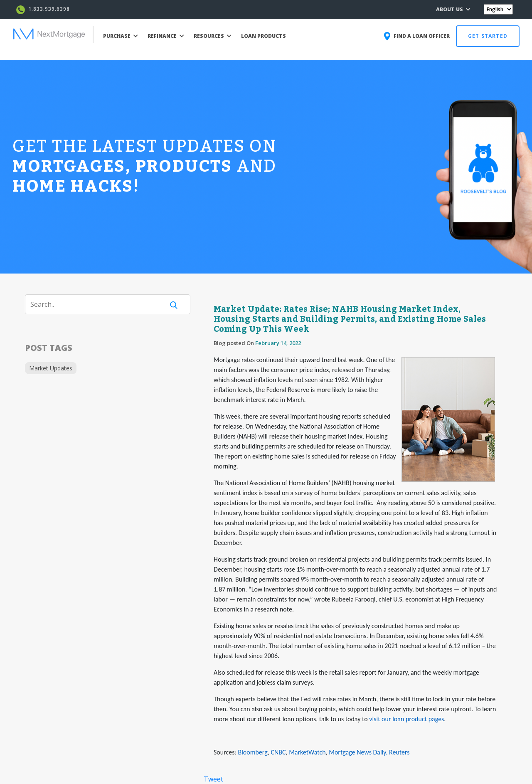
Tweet (213, 779)
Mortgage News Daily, (358, 752)
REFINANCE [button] (166, 36)
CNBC (278, 752)
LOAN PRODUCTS (264, 36)
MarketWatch (307, 752)
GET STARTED (488, 36)
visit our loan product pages (406, 719)
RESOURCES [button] (213, 36)
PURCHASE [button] (121, 36)
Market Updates (51, 368)
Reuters (399, 752)
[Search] (100, 304)
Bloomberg (252, 752)
